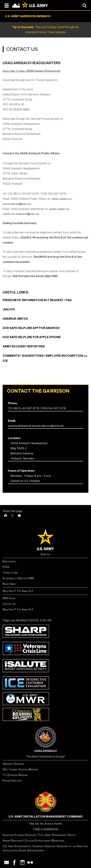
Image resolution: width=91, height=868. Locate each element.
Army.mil (46, 554)
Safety (72, 835)
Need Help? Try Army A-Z (18, 591)
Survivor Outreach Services (19, 835)
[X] (12, 516)
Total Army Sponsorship (52, 835)
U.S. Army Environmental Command (23, 846)
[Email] (19, 516)
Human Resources (13, 841)
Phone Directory (12, 781)
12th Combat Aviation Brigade (20, 769)
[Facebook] (6, 516)
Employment (9, 561)
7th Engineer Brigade (15, 775)
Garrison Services (13, 764)
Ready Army (9, 584)
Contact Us (9, 604)
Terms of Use (10, 573)
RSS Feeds (9, 598)
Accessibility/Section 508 (18, 578)
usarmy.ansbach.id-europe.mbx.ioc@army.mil (36, 426)
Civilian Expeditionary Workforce (45, 841)
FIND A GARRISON (46, 829)
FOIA (6, 567)
